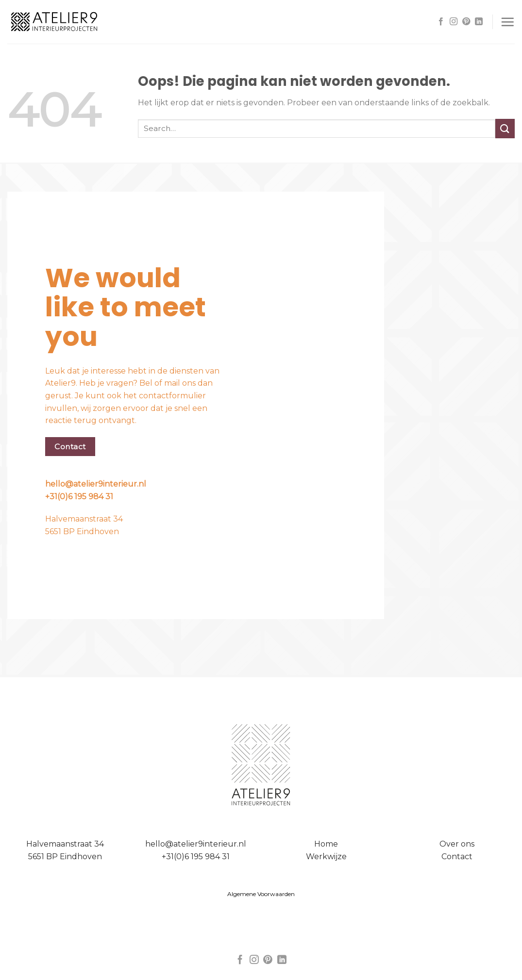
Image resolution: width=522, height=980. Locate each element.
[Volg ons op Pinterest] (466, 22)
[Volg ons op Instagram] (454, 22)
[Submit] (505, 128)
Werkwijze (326, 857)
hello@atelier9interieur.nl (96, 484)
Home (326, 844)
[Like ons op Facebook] (441, 22)
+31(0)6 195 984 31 (79, 497)
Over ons (457, 844)
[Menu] (507, 22)
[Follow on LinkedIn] (479, 22)
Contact (457, 857)
